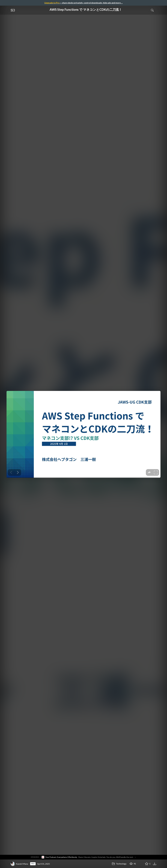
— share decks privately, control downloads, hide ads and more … (83, 3)
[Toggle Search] (152, 10)
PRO (33, 864)
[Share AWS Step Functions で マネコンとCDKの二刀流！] (140, 864)
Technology (119, 864)
